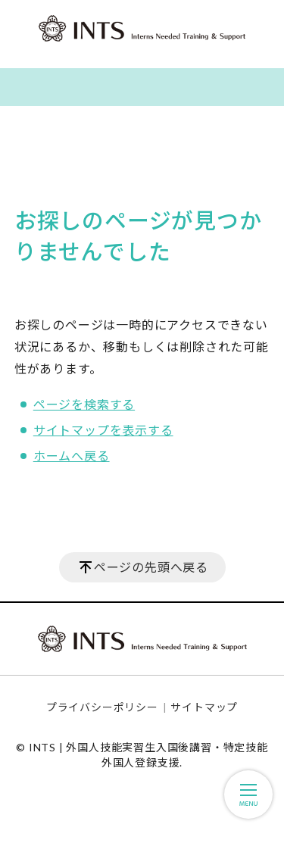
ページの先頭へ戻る (151, 567)
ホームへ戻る (72, 456)
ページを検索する (84, 404)
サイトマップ (204, 707)
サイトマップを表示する (103, 430)
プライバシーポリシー (102, 707)
